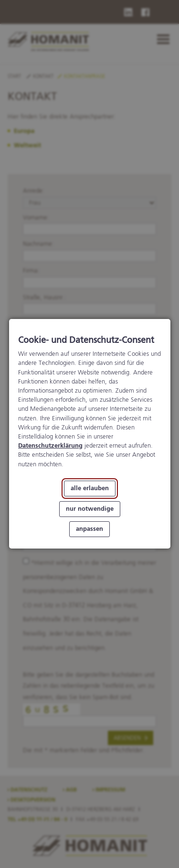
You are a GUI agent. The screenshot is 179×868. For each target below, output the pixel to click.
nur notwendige (90, 509)
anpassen (89, 530)
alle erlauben (90, 489)
